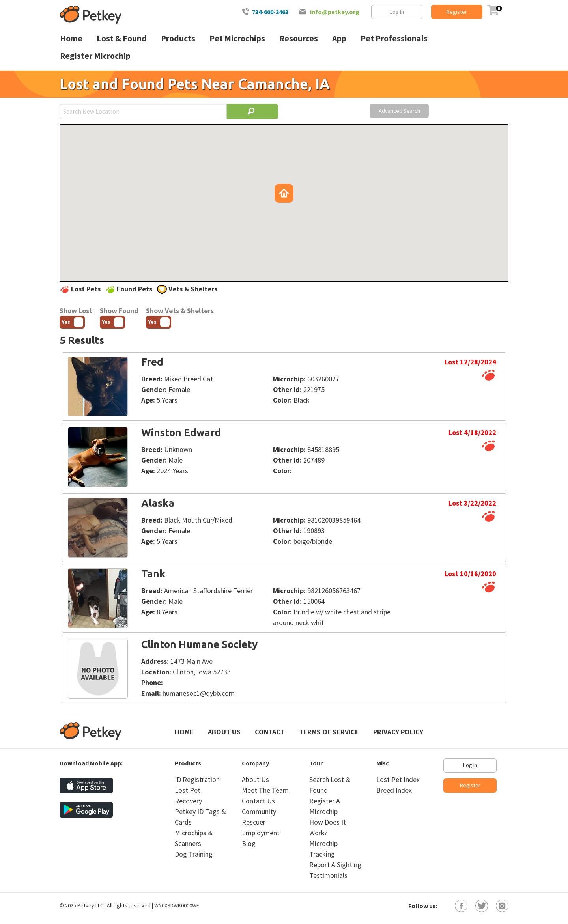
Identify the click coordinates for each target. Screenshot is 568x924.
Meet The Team (265, 790)
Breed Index (394, 790)
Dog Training (194, 854)
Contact (270, 732)
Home (184, 732)
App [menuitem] (339, 38)
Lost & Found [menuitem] (122, 38)
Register (457, 12)
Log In (397, 12)
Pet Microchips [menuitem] (237, 38)
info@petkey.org (335, 12)
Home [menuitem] (71, 38)
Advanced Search (399, 111)
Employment (261, 833)
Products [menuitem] (178, 38)
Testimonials (328, 875)
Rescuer (254, 822)
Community (259, 811)
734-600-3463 (270, 12)
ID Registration (197, 779)
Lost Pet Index (398, 779)
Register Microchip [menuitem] (95, 56)
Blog (249, 843)
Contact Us (258, 801)
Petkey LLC (90, 905)
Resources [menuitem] (299, 38)
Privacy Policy (398, 732)
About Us (224, 732)
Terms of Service (329, 732)
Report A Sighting (335, 865)
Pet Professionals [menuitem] (394, 38)
